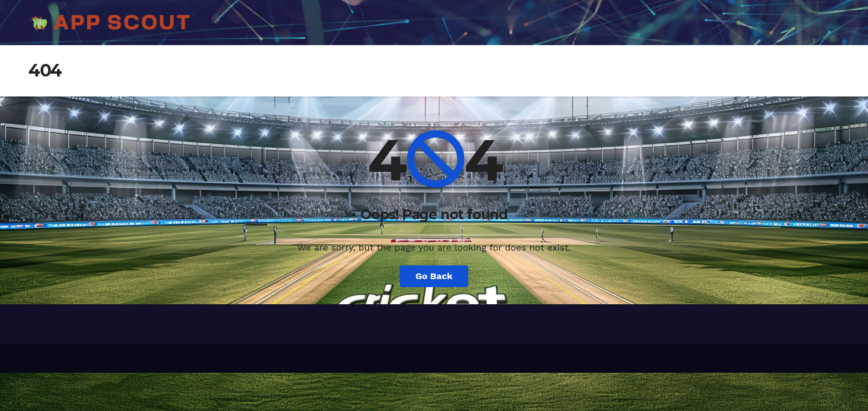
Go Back (434, 276)
